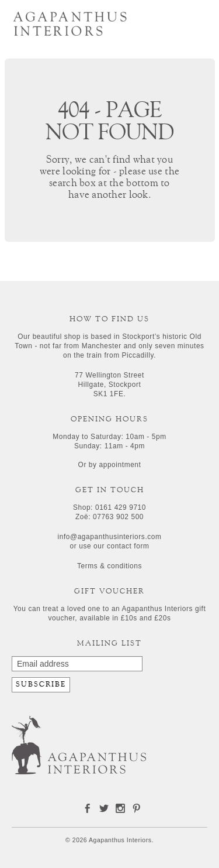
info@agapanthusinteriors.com (109, 537)
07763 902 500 (118, 517)
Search (168, 20)
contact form (128, 546)
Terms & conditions (109, 566)
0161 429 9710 (121, 507)
